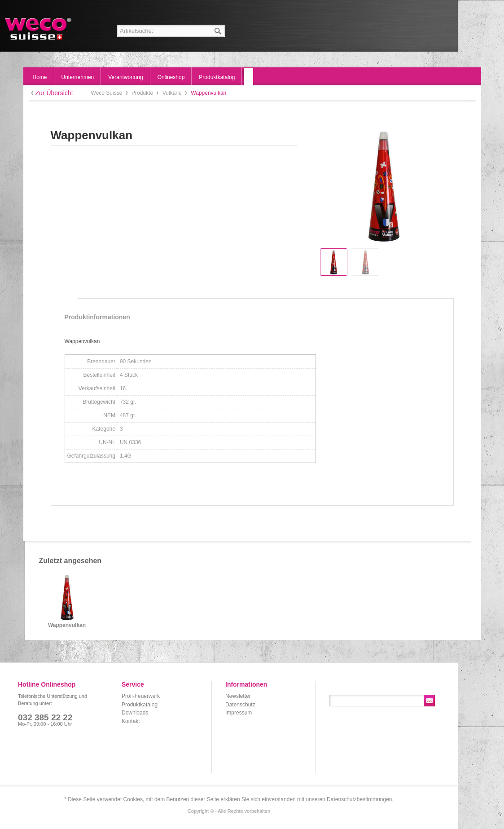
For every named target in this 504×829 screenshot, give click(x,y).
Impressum (239, 713)
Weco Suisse (39, 29)
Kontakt (131, 721)
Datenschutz (240, 705)
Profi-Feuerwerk (141, 696)
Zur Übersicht (54, 93)
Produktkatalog (140, 705)
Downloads (135, 713)
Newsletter (238, 696)
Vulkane (173, 93)
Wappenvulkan (67, 625)
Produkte (143, 93)
